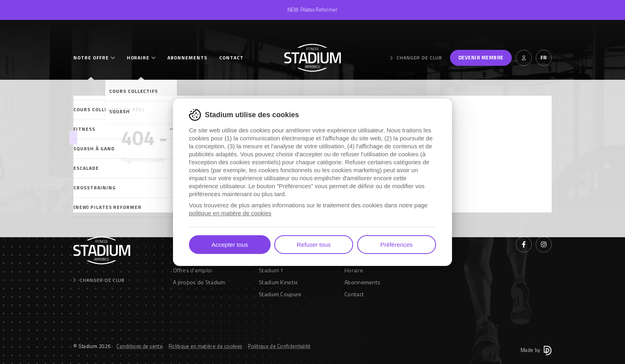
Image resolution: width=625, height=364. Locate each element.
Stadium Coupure (280, 294)
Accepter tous (230, 245)
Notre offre (91, 58)
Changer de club (416, 58)
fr (544, 57)
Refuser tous (314, 245)
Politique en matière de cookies (205, 346)
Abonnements (187, 58)
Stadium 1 (271, 270)
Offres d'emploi (193, 270)
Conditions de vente (140, 346)
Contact (231, 58)
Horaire (138, 58)
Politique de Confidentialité (279, 346)
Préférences (396, 245)
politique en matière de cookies (230, 213)
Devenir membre (481, 57)
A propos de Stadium (199, 282)
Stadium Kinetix (278, 282)
